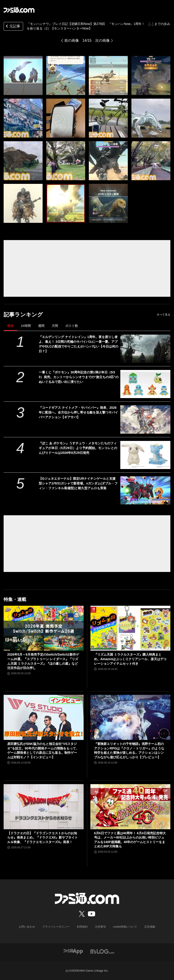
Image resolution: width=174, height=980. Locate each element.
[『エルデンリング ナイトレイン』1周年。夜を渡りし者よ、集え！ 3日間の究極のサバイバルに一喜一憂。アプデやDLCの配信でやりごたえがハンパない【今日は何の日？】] (145, 349)
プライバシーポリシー (56, 927)
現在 (10, 326)
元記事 (12, 27)
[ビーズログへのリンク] (102, 951)
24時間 (26, 326)
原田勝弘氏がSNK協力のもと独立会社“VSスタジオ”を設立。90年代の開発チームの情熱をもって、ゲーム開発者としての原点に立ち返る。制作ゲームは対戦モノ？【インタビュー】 (43, 750)
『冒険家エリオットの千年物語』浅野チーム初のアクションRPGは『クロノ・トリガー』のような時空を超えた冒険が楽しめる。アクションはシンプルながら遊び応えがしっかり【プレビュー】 (129, 750)
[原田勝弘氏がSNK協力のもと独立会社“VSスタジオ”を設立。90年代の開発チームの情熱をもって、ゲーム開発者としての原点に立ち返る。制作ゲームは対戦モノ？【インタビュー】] (44, 717)
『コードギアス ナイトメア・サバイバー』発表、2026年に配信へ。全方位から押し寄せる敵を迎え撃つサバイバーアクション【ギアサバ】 (78, 412)
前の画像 (72, 40)
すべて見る (164, 315)
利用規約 (82, 927)
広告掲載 (150, 927)
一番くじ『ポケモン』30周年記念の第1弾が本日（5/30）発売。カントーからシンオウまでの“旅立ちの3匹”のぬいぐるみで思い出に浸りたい (79, 377)
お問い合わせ (27, 927)
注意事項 (100, 927)
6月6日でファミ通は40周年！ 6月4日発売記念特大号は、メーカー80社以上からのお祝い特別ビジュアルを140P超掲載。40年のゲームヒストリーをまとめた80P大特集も (130, 840)
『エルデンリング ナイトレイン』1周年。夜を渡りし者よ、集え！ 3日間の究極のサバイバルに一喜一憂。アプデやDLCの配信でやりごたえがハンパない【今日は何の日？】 (79, 344)
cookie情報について (125, 927)
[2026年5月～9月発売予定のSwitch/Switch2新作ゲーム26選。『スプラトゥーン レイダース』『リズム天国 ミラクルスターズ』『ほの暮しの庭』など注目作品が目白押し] (44, 628)
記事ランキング (23, 315)
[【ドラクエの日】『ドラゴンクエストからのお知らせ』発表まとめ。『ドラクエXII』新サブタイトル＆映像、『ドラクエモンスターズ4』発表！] (44, 807)
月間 (55, 326)
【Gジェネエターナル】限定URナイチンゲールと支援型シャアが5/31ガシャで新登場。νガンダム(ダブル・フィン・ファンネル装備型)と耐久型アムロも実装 (78, 483)
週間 (41, 326)
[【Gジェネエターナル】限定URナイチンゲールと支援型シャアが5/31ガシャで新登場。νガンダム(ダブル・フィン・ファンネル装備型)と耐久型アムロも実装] (145, 490)
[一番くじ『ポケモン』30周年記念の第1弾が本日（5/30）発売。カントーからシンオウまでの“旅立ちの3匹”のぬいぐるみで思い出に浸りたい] (145, 384)
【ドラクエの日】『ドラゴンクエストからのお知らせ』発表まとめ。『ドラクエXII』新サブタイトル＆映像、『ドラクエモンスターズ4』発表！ (42, 838)
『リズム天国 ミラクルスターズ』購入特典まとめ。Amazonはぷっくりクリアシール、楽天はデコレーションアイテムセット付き (130, 659)
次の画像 (102, 40)
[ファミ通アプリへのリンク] (73, 951)
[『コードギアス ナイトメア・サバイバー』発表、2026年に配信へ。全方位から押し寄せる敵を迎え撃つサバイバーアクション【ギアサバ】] (145, 419)
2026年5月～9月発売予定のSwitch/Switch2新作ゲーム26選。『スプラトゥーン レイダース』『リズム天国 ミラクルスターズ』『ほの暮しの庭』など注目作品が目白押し (43, 661)
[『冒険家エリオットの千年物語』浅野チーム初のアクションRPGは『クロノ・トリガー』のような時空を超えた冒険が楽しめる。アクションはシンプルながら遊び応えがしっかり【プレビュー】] (130, 717)
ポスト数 (72, 326)
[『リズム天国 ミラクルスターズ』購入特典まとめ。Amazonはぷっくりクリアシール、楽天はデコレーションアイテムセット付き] (130, 628)
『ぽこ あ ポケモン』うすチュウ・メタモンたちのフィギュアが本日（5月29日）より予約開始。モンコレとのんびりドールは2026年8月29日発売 (78, 448)
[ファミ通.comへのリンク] (19, 10)
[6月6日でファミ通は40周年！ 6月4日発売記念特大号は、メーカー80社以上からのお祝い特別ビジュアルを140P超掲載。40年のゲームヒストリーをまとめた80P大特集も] (130, 807)
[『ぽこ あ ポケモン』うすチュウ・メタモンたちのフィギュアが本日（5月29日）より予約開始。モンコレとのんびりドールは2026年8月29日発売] (145, 455)
